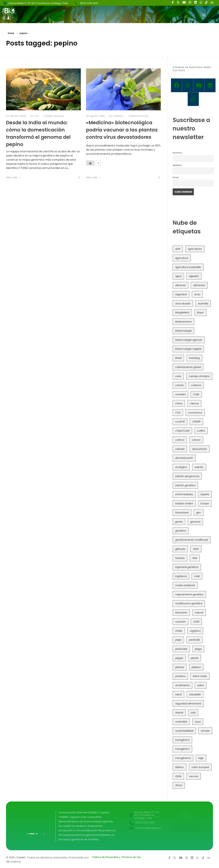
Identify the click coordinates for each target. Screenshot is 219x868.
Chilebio (118, 116)
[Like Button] (77, 178)
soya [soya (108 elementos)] (198, 722)
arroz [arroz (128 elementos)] (197, 294)
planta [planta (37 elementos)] (195, 658)
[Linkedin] (210, 85)
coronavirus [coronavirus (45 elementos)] (195, 413)
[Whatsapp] (193, 99)
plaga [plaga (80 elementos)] (198, 649)
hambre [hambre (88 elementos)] (180, 558)
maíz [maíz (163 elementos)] (197, 576)
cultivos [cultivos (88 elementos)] (180, 440)
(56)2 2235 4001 (89, 3)
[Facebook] (177, 85)
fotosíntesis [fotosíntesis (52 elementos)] (182, 513)
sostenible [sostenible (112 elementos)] (181, 722)
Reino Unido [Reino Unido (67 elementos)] (200, 676)
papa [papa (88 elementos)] (178, 640)
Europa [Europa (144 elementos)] (205, 503)
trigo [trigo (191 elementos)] (201, 758)
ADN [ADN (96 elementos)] (178, 249)
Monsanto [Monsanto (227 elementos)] (181, 613)
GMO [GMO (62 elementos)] (196, 549)
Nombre (177, 153)
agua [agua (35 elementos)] (178, 276)
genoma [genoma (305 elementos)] (195, 522)
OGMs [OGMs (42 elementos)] (179, 631)
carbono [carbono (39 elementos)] (196, 385)
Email (176, 177)
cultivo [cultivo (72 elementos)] (201, 431)
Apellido (177, 165)
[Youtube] (199, 85)
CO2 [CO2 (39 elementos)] (178, 413)
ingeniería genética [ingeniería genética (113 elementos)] (187, 567)
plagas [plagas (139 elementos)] (179, 658)
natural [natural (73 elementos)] (199, 613)
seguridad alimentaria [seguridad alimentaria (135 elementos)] (188, 704)
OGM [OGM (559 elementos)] (196, 622)
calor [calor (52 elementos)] (178, 376)
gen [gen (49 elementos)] (199, 513)
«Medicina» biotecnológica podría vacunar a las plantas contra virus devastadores (122, 130)
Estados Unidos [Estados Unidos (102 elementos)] (184, 503)
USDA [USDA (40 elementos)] (178, 776)
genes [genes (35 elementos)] (179, 522)
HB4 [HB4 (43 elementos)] (195, 558)
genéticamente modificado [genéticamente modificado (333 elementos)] (192, 540)
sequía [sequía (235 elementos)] (179, 713)
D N (37, 116)
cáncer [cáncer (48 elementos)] (196, 440)
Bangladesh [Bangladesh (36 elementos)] (182, 312)
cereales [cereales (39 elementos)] (180, 394)
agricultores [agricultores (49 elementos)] (195, 249)
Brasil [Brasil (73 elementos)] (178, 358)
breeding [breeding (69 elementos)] (194, 358)
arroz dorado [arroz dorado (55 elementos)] (183, 304)
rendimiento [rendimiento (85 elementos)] (182, 685)
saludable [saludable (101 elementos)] (195, 694)
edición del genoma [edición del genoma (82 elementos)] (187, 476)
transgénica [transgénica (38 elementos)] (182, 740)
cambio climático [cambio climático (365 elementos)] (199, 376)
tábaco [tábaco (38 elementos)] (180, 767)
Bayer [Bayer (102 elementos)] (200, 312)
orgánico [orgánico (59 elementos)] (195, 631)
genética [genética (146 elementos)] (181, 531)
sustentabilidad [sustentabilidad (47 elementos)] (184, 731)
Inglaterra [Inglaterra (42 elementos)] (181, 576)
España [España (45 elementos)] (205, 494)
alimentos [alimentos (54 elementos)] (199, 285)
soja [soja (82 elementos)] (193, 713)
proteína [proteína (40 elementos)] (180, 676)
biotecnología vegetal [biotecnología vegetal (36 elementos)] (188, 349)
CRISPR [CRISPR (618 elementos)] (196, 422)
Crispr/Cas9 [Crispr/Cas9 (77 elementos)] (182, 431)
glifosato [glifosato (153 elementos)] (180, 549)
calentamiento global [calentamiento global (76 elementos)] (188, 367)
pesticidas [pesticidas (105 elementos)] (181, 649)
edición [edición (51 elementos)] (199, 467)
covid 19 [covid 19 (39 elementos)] (180, 422)
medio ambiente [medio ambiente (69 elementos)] (185, 585)
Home (11, 33)
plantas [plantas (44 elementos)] (180, 667)
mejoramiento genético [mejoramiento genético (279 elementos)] (189, 594)
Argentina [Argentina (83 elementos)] (181, 294)
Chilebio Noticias (54, 116)
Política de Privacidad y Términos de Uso (117, 857)
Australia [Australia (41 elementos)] (203, 304)
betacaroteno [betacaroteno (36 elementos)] (184, 322)
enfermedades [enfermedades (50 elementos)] (184, 494)
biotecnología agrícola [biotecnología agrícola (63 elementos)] (189, 340)
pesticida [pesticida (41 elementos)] (194, 640)
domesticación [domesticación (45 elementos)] (184, 458)
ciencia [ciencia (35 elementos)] (194, 403)
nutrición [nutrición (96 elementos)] (180, 622)
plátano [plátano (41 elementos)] (196, 667)
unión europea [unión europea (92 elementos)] (200, 767)
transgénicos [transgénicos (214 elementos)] (183, 758)
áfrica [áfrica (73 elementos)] (179, 785)
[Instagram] (188, 85)
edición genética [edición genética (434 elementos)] (185, 485)
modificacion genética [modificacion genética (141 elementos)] (189, 603)
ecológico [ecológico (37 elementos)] (181, 467)
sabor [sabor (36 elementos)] (201, 685)
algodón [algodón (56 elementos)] (194, 276)
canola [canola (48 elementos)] (179, 385)
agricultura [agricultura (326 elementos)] (182, 258)
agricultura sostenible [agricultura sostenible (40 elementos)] (188, 267)
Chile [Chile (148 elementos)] (196, 394)
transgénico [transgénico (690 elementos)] (182, 749)
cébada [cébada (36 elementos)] (180, 449)
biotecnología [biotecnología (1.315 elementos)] (183, 331)
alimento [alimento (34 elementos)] (180, 285)
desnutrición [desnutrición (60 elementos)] (200, 449)
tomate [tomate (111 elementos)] (205, 731)
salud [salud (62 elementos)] (178, 694)
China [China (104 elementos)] (179, 403)
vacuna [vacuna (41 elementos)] (194, 776)
